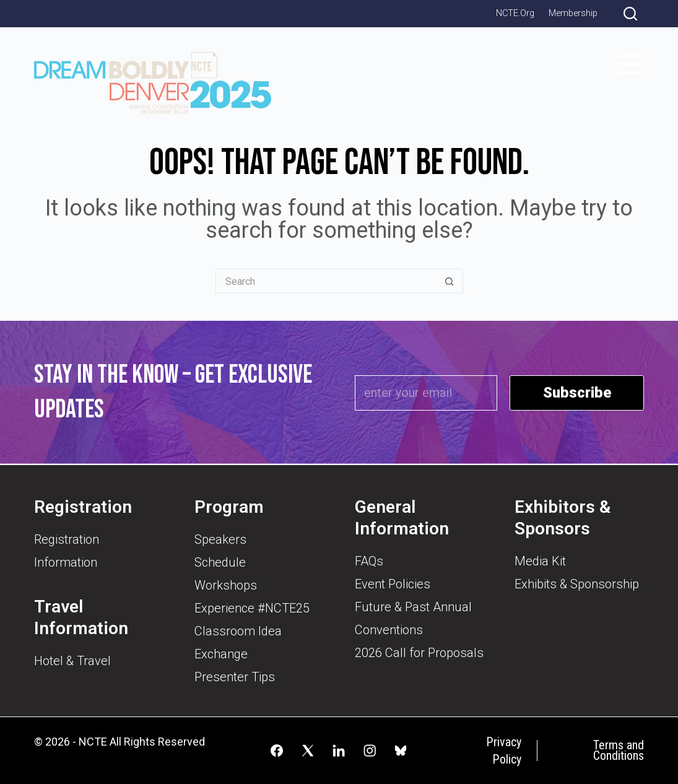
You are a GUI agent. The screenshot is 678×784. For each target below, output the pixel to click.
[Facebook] (277, 751)
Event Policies (393, 584)
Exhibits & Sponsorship (577, 584)
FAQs (369, 561)
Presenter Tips (235, 677)
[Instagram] (370, 751)
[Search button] (450, 281)
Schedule (220, 562)
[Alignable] (401, 751)
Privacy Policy (504, 751)
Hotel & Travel (72, 661)
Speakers (220, 539)
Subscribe (577, 393)
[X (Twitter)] (308, 751)
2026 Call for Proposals (419, 653)
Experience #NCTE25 (252, 608)
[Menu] (630, 64)
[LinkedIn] (339, 751)
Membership (573, 13)
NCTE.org (515, 13)
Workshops (226, 585)
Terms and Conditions (619, 751)
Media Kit (540, 561)
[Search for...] (326, 281)
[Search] (630, 14)
